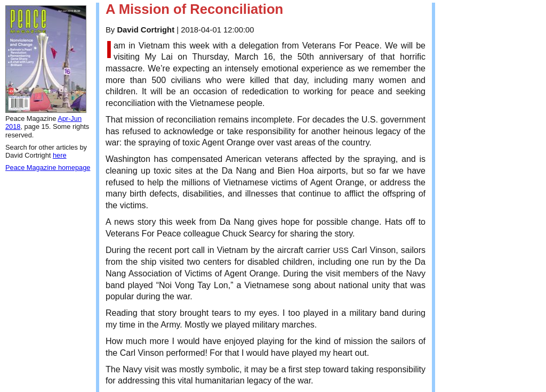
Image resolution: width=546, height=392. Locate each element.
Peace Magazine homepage (48, 168)
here (60, 155)
